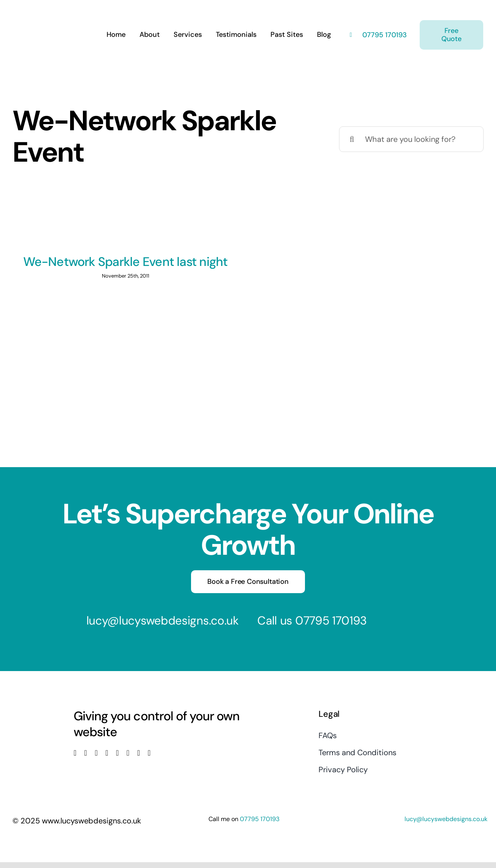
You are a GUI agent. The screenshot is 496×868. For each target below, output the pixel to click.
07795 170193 (384, 35)
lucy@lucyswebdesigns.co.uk (163, 620)
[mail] (139, 753)
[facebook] (75, 753)
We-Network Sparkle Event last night (125, 262)
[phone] (149, 753)
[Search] (352, 139)
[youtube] (107, 753)
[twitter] (85, 753)
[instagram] (96, 753)
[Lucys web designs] (53, 11)
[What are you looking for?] (411, 139)
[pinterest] (128, 753)
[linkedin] (117, 753)
